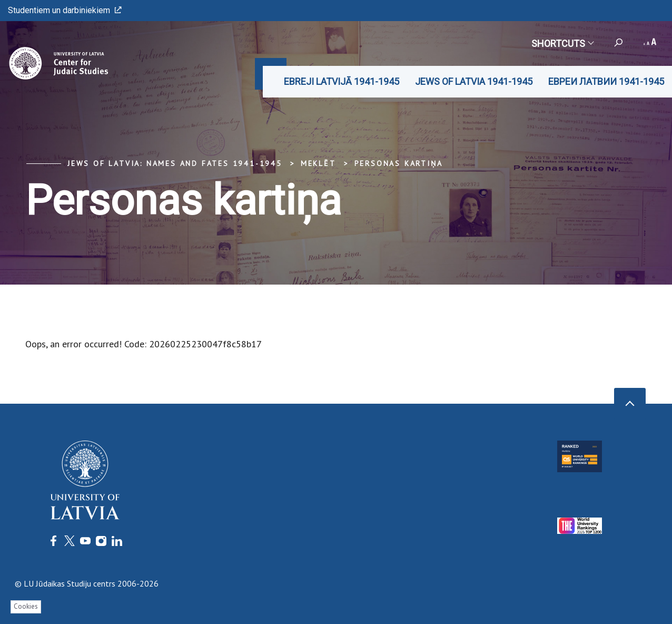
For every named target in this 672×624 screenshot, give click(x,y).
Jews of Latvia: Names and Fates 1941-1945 (175, 163)
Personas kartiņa (399, 163)
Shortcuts (562, 43)
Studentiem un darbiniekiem (65, 10)
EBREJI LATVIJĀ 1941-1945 (342, 81)
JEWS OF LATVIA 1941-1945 (474, 81)
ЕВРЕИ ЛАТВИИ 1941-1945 (606, 81)
